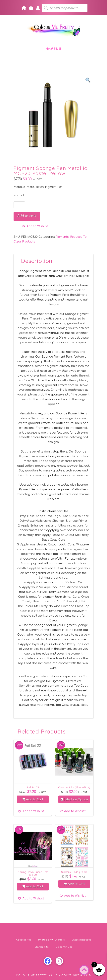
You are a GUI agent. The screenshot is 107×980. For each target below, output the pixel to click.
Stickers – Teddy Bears (74, 872)
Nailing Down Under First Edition (33, 873)
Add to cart (27, 216)
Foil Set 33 (33, 787)
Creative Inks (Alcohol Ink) (74, 787)
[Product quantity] (19, 205)
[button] (54, 49)
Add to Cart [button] (33, 799)
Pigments (62, 237)
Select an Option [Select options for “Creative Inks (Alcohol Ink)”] (74, 799)
